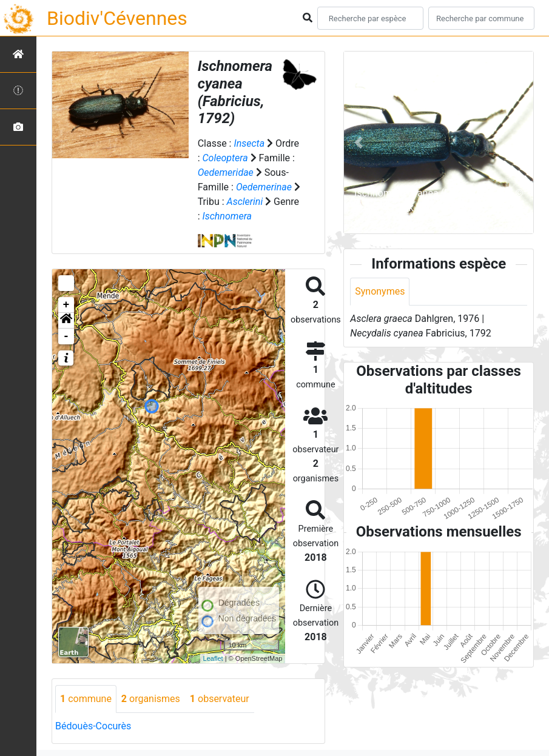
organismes (151, 699)
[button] (66, 321)
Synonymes (380, 291)
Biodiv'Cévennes (117, 18)
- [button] (66, 336)
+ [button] (66, 305)
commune (86, 699)
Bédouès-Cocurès (93, 726)
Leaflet (213, 658)
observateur (220, 699)
